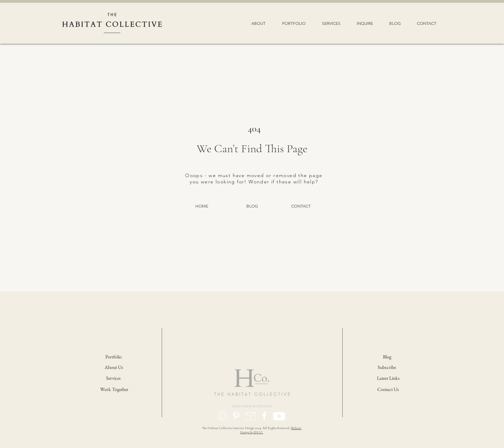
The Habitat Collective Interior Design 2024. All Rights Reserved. (246, 428)
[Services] (114, 378)
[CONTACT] (301, 206)
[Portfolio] (114, 357)
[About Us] (115, 367)
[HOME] (202, 206)
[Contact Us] (388, 390)
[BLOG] (252, 206)
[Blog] (387, 357)
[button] (258, 23)
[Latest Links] (388, 378)
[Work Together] (114, 390)
